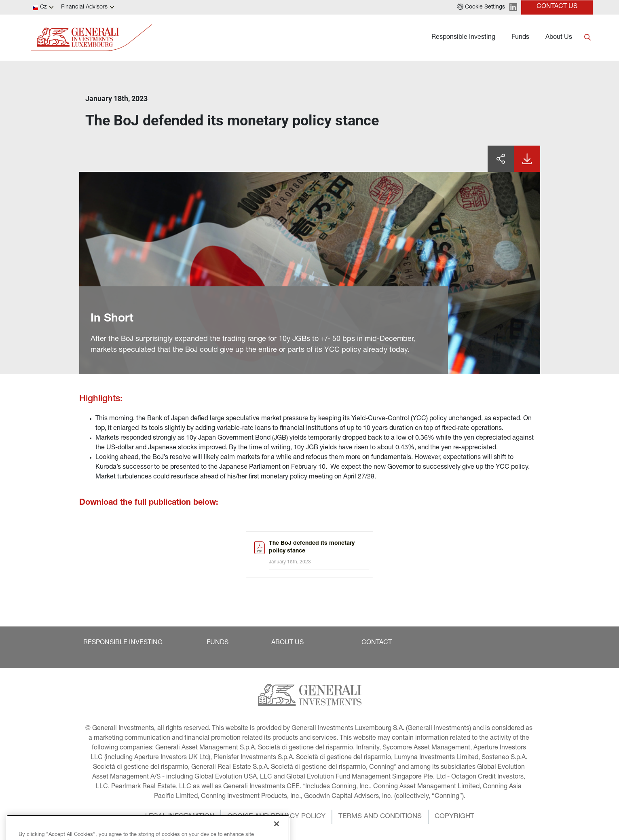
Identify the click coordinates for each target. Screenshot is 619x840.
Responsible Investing (463, 38)
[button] (481, 7)
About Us (559, 38)
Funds (520, 38)
